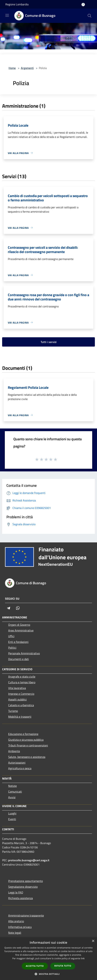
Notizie (12, 786)
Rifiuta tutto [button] (63, 966)
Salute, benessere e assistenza (27, 757)
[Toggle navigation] (7, 15)
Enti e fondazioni (18, 642)
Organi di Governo (19, 625)
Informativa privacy (20, 927)
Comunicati (15, 792)
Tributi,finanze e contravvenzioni (28, 745)
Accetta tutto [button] (35, 966)
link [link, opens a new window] (83, 958)
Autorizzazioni (17, 763)
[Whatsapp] (18, 608)
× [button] (93, 941)
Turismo (13, 711)
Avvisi (12, 797)
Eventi (12, 819)
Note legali (15, 933)
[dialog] (48, 959)
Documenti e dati (19, 659)
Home (12, 68)
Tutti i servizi (49, 342)
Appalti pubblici (17, 699)
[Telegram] (9, 608)
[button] (48, 974)
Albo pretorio (16, 921)
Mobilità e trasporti (20, 717)
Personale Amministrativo (24, 653)
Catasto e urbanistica (21, 705)
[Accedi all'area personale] (83, 5)
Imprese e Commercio (21, 694)
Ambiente (14, 751)
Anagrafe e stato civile (22, 677)
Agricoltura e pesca (20, 768)
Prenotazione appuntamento (25, 881)
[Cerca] (90, 16)
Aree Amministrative (21, 630)
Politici (12, 648)
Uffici (11, 636)
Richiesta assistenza (21, 898)
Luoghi (12, 813)
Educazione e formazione (23, 734)
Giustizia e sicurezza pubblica (26, 740)
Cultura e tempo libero (22, 682)
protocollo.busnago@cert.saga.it (29, 860)
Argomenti (27, 68)
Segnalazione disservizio (23, 887)
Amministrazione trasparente (26, 915)
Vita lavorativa (17, 688)
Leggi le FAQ (16, 892)
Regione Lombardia (17, 4)
